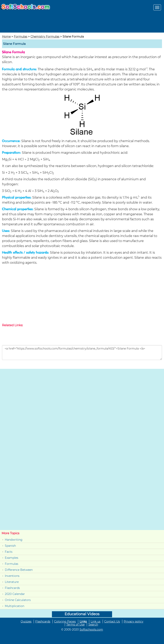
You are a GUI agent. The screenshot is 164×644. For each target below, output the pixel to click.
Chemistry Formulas (45, 37)
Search (93, 625)
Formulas (21, 37)
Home (6, 37)
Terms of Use (75, 625)
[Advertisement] (82, 295)
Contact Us (112, 621)
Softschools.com (91, 630)
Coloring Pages (65, 621)
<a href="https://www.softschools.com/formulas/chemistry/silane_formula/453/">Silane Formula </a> (82, 353)
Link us (96, 621)
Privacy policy (134, 621)
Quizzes (26, 621)
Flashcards (12, 588)
